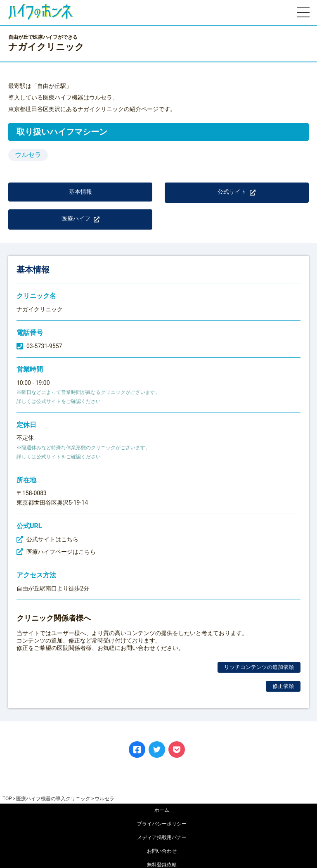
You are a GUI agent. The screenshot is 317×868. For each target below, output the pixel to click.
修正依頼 (283, 686)
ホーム (162, 810)
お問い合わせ (162, 851)
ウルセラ (28, 155)
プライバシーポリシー (162, 824)
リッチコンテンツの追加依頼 (259, 667)
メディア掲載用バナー (162, 837)
